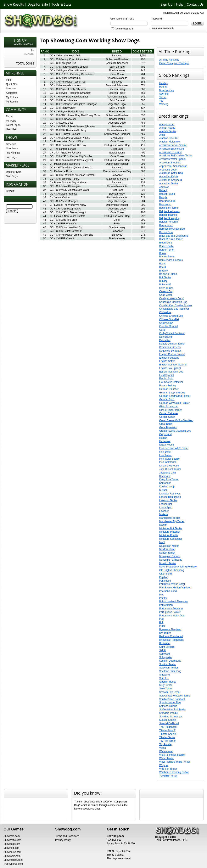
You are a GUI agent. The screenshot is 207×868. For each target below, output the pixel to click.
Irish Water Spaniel (170, 459)
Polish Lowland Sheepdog (174, 601)
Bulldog (163, 281)
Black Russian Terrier (171, 239)
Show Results (14, 4)
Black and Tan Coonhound (174, 236)
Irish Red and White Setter (174, 448)
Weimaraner (166, 751)
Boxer (117, 220)
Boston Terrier (167, 257)
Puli (161, 622)
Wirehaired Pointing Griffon (174, 772)
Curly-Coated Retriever (172, 333)
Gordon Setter (167, 417)
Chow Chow (166, 323)
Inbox (9, 80)
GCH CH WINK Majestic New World (70, 190)
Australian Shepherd (171, 180)
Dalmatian (165, 340)
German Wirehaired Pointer (174, 403)
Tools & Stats (61, 4)
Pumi (162, 626)
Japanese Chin (168, 473)
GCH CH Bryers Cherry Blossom (68, 71)
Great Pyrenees (168, 427)
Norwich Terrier (168, 563)
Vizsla (163, 748)
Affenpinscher (167, 124)
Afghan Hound (167, 128)
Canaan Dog (166, 291)
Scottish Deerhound (170, 661)
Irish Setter (165, 452)
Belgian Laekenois (169, 211)
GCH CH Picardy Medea (63, 100)
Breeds (10, 191)
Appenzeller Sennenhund (173, 166)
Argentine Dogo (117, 104)
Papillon (164, 577)
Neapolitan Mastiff (169, 546)
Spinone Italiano (168, 706)
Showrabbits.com (13, 860)
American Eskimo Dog (172, 149)
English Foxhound (169, 358)
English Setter (167, 361)
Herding (164, 83)
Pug (161, 619)
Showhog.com (11, 848)
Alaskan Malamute (117, 78)
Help (180, 4)
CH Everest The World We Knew (68, 205)
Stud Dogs (12, 176)
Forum (10, 116)
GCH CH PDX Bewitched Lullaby (68, 130)
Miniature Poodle (169, 535)
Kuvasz (163, 490)
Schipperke (166, 657)
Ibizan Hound (167, 445)
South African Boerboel (117, 134)
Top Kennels (13, 153)
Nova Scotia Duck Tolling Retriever (178, 567)
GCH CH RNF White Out (63, 224)
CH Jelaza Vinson (60, 197)
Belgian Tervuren (169, 222)
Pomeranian (166, 605)
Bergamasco (166, 225)
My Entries (12, 97)
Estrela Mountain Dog (171, 372)
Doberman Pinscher (117, 59)
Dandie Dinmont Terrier (172, 344)
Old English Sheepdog (172, 570)
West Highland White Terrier (175, 762)
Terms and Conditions (67, 836)
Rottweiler (117, 127)
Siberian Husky (117, 71)
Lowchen (164, 511)
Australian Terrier (169, 184)
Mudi (162, 542)
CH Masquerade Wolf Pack (65, 164)
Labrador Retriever (170, 494)
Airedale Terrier (168, 131)
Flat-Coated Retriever (171, 382)
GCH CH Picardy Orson (63, 108)
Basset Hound (167, 194)
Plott (162, 595)
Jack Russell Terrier (170, 469)
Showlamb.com (12, 856)
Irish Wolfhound (168, 462)
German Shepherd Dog (172, 393)
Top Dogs (11, 157)
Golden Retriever (169, 413)
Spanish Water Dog (170, 702)
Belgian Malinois (168, 215)
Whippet (164, 765)
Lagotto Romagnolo (170, 497)
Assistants (12, 93)
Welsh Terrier (167, 758)
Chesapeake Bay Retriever (174, 309)
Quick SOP (12, 84)
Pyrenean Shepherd (170, 629)
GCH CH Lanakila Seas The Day (68, 145)
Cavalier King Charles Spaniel (176, 306)
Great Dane (117, 138)
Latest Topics (13, 125)
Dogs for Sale (38, 4)
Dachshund (166, 337)
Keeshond (165, 476)
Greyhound (165, 434)
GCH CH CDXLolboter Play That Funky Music (75, 115)
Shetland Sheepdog (170, 671)
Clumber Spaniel (169, 326)
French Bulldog (168, 386)
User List (11, 129)
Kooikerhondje (167, 487)
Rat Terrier (165, 633)
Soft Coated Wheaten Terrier (175, 696)
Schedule (11, 144)
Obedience (12, 149)
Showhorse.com (12, 852)
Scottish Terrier (168, 664)
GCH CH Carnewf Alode (63, 119)
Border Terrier (167, 250)
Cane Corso (117, 74)
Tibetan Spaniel (168, 734)
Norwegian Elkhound (171, 560)
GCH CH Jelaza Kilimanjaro (65, 186)
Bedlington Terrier (169, 208)
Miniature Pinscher (170, 532)
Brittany (164, 271)
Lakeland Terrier (168, 500)
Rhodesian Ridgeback (171, 640)
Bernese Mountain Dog (172, 229)
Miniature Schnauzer (171, 539)
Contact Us (195, 4)
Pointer (163, 598)
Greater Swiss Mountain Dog (175, 431)
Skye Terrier (166, 689)
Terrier (163, 97)
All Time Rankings (169, 60)
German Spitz (167, 399)
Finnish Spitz (166, 379)
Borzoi (163, 253)
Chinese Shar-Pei (169, 319)
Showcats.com (12, 836)
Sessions (11, 89)
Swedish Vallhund (169, 723)
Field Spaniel (166, 375)
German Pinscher (169, 389)
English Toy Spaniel (170, 368)
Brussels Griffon (168, 274)
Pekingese (165, 581)
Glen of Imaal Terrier (171, 410)
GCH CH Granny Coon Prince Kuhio (70, 59)
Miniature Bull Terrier (171, 528)
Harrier (163, 438)
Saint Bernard (117, 67)
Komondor (165, 483)
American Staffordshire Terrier (176, 156)
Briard (163, 267)
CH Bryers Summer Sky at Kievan (69, 183)
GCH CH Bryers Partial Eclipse (67, 112)
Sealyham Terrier (169, 668)
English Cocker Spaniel (172, 354)
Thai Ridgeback (168, 727)
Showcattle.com (12, 840)
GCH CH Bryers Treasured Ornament (70, 93)
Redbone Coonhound (171, 636)
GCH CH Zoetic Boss (61, 123)
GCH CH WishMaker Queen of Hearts (71, 168)
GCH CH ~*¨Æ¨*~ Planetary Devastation (72, 74)
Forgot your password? (163, 28)
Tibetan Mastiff (167, 730)
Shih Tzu (164, 678)
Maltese (164, 514)
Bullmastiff (165, 285)
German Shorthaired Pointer (175, 396)
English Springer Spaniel (173, 365)
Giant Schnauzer (169, 407)
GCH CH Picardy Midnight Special (69, 67)
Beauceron (165, 205)
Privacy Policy (63, 840)
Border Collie (166, 246)
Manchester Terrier (170, 518)
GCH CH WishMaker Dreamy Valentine (71, 235)
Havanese (165, 441)
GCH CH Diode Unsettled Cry (66, 227)
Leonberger (166, 504)
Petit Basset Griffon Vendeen (175, 588)
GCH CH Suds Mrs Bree (63, 220)
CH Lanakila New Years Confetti (68, 216)
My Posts (11, 121)
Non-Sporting (167, 90)
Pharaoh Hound (168, 591)
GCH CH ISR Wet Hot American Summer (72, 175)
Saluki (163, 650)
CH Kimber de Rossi (61, 171)
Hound (163, 87)
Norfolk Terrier (167, 553)
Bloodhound (166, 243)
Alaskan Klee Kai (169, 138)
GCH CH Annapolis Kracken (65, 85)
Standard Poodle (169, 713)
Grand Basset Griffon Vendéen (176, 420)
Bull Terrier (165, 278)
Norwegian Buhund (170, 556)
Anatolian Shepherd (117, 63)
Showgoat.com (12, 844)
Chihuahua (165, 312)
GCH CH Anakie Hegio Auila (65, 56)
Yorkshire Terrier (168, 776)
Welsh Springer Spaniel (172, 755)
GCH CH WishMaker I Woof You (68, 82)
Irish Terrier (166, 455)
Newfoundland (117, 119)
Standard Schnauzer (117, 85)
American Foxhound (170, 152)
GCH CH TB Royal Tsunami (65, 134)
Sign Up (166, 4)
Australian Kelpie (169, 177)
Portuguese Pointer (170, 612)
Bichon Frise (166, 232)
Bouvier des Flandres (171, 260)
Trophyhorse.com (13, 864)
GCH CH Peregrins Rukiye (65, 179)
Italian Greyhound (169, 466)
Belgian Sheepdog (169, 218)
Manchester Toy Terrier (172, 521)
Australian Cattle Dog (171, 173)
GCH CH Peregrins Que (63, 63)
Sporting (164, 94)
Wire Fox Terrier (168, 769)
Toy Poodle (165, 744)
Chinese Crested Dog (171, 316)
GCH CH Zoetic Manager (64, 201)
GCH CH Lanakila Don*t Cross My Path (72, 160)
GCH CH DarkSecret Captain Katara (70, 138)
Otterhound (166, 574)
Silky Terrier (166, 685)
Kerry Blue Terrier (169, 480)
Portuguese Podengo (171, 609)
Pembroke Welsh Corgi (172, 584)
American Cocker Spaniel (173, 145)
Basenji (163, 190)
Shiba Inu (165, 675)
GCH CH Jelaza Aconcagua (65, 78)
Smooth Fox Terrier (170, 692)
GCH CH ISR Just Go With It (66, 231)
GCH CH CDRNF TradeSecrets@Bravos (72, 127)
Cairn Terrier (166, 288)
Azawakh (164, 187)
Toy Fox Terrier (167, 741)
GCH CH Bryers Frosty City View (68, 89)
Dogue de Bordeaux (170, 351)
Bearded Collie (167, 201)
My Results (12, 102)
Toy (161, 101)
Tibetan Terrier (167, 737)
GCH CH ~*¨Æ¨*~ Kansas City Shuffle (71, 156)
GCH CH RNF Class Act (63, 239)
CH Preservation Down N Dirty (67, 141)
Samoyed (117, 56)
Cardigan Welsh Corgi (171, 298)
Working (164, 104)
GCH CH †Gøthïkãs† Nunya (65, 209)
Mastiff (163, 525)
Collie (162, 330)
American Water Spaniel (173, 159)
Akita (162, 135)
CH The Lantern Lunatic (63, 149)
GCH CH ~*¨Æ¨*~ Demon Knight (68, 212)
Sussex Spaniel (168, 720)
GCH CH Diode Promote (63, 194)
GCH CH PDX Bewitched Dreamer (69, 97)
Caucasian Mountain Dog (117, 171)
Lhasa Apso (166, 508)
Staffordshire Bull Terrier (173, 710)
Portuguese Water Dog (117, 145)
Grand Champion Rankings (174, 63)
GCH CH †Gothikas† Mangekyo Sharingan (73, 104)
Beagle (163, 197)
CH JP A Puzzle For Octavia (65, 153)
